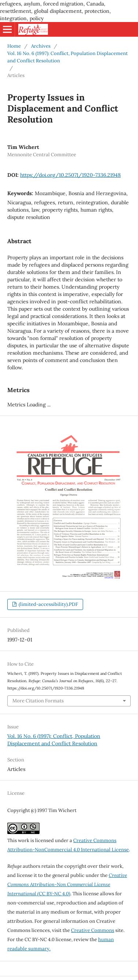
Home (14, 46)
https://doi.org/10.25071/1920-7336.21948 (70, 175)
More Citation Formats (38, 701)
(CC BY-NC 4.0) (67, 884)
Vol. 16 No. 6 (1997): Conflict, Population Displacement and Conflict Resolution (68, 57)
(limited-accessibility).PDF (48, 604)
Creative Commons (93, 930)
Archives (41, 46)
